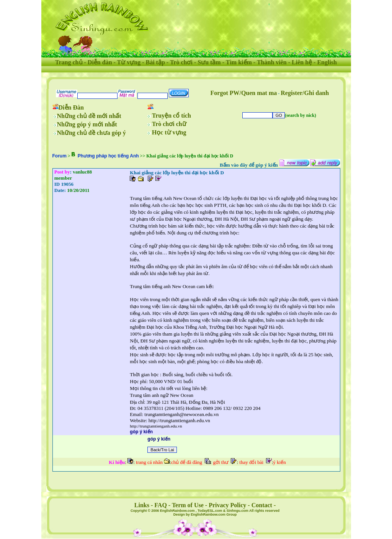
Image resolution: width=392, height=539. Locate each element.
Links (142, 505)
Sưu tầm (209, 62)
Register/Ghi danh (305, 93)
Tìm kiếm (239, 62)
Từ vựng (129, 62)
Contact (262, 505)
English (327, 62)
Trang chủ (69, 62)
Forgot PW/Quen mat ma (244, 93)
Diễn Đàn (71, 107)
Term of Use (188, 505)
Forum (60, 156)
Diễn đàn (100, 62)
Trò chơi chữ (169, 124)
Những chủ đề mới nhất (89, 116)
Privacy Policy (227, 505)
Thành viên (272, 62)
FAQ (161, 505)
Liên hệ (302, 62)
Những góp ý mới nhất (87, 124)
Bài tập (155, 62)
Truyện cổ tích (171, 115)
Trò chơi (181, 62)
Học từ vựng (169, 132)
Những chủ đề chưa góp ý (91, 133)
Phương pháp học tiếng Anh (108, 156)
